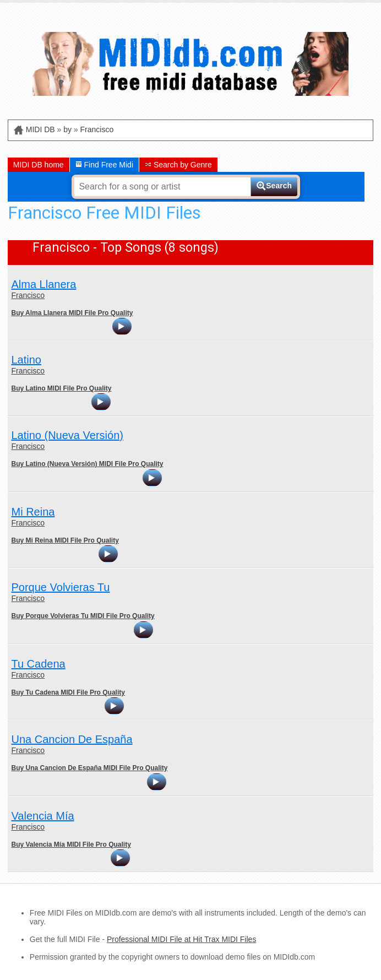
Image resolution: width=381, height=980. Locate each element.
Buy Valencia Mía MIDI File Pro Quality (71, 844)
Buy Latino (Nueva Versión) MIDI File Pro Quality (87, 464)
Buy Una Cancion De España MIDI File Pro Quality (89, 768)
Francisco (97, 129)
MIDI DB (40, 129)
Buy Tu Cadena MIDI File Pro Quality (68, 692)
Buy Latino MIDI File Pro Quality (61, 388)
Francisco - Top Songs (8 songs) (126, 248)
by (67, 129)
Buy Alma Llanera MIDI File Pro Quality (72, 313)
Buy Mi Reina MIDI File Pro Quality (65, 540)
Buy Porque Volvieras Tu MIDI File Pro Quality (83, 616)
